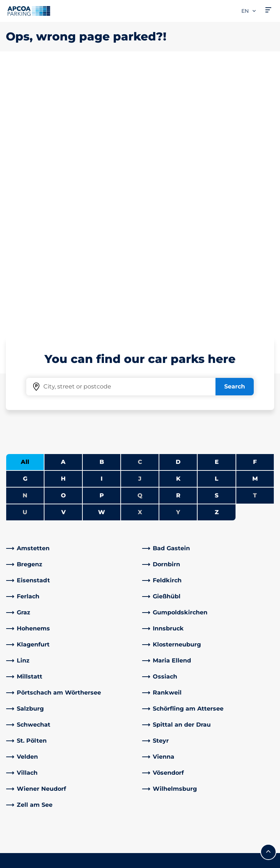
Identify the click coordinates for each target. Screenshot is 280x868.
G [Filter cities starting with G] (25, 222)
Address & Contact (103, 679)
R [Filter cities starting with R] (178, 239)
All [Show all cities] (25, 205)
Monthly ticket (27, 732)
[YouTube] (109, 738)
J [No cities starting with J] (140, 222)
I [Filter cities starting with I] (102, 222)
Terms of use (22, 838)
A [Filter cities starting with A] (63, 205)
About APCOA (166, 659)
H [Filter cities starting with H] (63, 222)
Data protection (26, 849)
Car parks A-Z (25, 650)
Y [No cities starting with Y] (178, 256)
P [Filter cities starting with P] (102, 239)
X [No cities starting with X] (140, 256)
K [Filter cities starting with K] (178, 222)
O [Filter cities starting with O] (63, 239)
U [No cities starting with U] (25, 256)
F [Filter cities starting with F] (255, 205)
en (249, 11)
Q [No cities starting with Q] (140, 239)
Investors (159, 790)
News (154, 802)
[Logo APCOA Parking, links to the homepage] (29, 11)
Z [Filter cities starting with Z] (217, 256)
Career (155, 671)
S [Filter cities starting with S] (217, 239)
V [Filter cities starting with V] (63, 256)
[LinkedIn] (95, 738)
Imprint (15, 860)
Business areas (167, 749)
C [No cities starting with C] (140, 205)
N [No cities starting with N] (25, 239)
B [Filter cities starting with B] (102, 205)
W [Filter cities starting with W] (102, 256)
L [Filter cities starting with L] (217, 222)
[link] (72, 292)
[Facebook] (80, 738)
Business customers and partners (168, 770)
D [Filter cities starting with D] (178, 205)
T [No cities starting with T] (255, 239)
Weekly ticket (26, 744)
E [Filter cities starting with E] (217, 205)
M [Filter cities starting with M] (255, 222)
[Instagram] (124, 738)
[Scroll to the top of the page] (268, 595)
